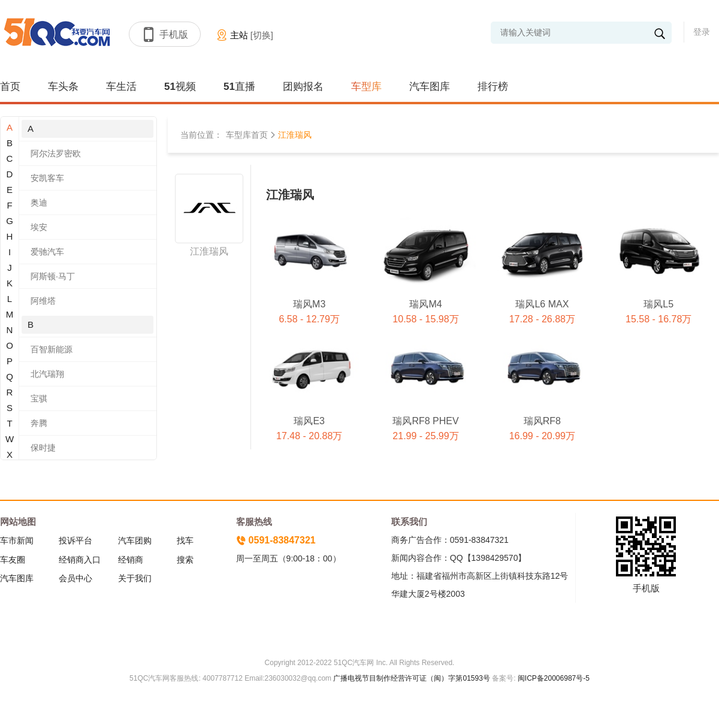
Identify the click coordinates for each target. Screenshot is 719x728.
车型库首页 (247, 135)
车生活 (121, 87)
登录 (702, 32)
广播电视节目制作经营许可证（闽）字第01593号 (411, 678)
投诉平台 (75, 540)
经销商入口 (80, 560)
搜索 (185, 560)
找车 (185, 540)
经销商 (131, 560)
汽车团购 (135, 540)
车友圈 (13, 560)
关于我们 (135, 578)
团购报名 (303, 87)
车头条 (63, 87)
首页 (10, 87)
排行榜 (493, 87)
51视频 (180, 87)
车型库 (366, 87)
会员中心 (75, 578)
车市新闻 (17, 540)
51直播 (239, 87)
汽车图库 (430, 87)
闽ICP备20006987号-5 (553, 678)
